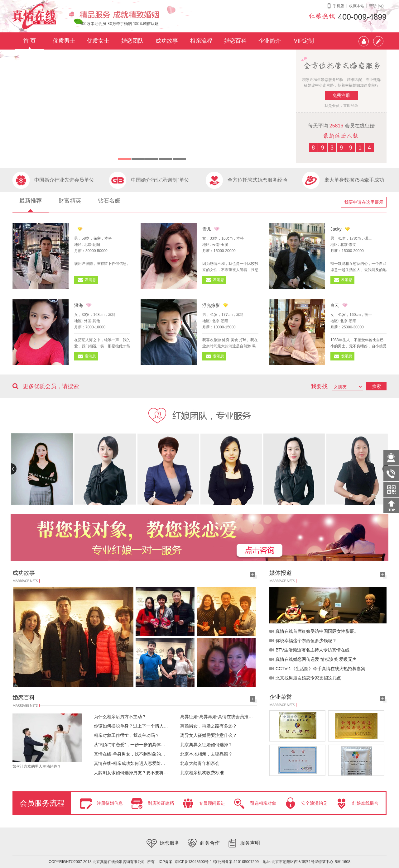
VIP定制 (304, 41)
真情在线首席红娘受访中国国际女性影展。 (317, 631)
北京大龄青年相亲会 (200, 763)
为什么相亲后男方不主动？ (120, 717)
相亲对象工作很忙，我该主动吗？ (127, 735)
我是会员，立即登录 (341, 106)
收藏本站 (357, 6)
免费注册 (341, 95)
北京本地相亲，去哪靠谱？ (206, 754)
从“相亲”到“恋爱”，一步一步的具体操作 (132, 745)
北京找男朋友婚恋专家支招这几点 (308, 678)
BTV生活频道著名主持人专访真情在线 (312, 650)
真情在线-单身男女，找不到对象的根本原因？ (138, 754)
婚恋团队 (132, 41)
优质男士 (64, 41)
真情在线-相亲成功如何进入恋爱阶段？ (132, 763)
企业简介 (270, 41)
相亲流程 (201, 41)
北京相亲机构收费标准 (202, 773)
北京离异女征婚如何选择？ (206, 745)
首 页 (29, 41)
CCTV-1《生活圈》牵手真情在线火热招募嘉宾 (320, 669)
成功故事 (167, 41)
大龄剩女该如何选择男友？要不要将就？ (133, 773)
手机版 (339, 6)
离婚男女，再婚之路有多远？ (209, 726)
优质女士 (98, 41)
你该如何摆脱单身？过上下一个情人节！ (133, 726)
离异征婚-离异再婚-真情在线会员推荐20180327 (226, 717)
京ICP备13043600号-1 (193, 862)
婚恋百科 (235, 41)
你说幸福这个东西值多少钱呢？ (306, 641)
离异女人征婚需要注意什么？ (209, 735)
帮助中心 (377, 6)
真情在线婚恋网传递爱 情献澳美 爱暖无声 (316, 659)
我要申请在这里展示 (364, 202)
